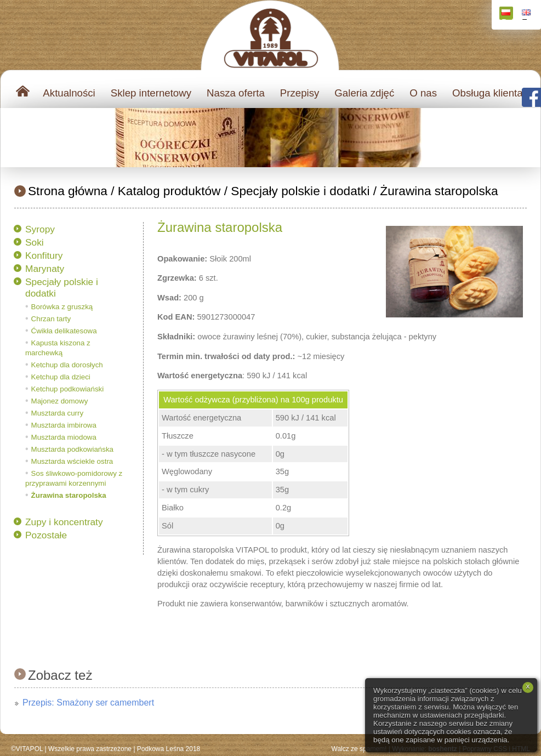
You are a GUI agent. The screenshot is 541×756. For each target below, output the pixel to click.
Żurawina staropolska (439, 191)
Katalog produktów (169, 191)
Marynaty (45, 269)
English (528, 15)
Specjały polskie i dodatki (300, 191)
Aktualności (69, 93)
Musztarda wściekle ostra (72, 461)
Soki (35, 242)
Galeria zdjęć (364, 93)
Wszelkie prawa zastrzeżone (90, 749)
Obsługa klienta (488, 93)
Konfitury (44, 255)
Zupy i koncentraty (64, 522)
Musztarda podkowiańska (72, 449)
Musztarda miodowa (64, 437)
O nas (423, 93)
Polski (507, 15)
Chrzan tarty (51, 319)
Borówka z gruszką (62, 307)
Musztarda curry (58, 413)
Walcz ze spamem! (359, 749)
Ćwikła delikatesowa (64, 331)
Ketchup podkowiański (68, 389)
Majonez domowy (60, 401)
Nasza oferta (236, 93)
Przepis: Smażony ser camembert (88, 703)
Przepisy (300, 93)
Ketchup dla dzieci (61, 377)
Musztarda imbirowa (64, 425)
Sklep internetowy (151, 93)
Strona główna (68, 191)
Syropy (40, 229)
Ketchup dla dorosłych (67, 365)
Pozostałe (46, 535)
